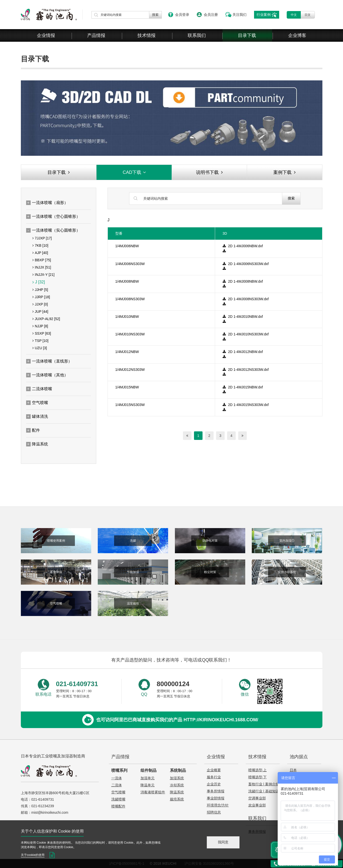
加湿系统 (177, 778)
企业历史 (214, 784)
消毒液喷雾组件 (153, 792)
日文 (308, 15)
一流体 (117, 778)
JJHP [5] (40, 290)
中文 (294, 15)
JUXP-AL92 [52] (46, 319)
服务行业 (214, 777)
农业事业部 (257, 805)
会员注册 (211, 15)
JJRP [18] (41, 297)
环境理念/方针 (218, 805)
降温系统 (177, 792)
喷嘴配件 (118, 806)
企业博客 (297, 35)
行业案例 (264, 15)
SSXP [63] (42, 333)
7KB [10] (40, 245)
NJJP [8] (40, 326)
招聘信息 (214, 812)
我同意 (223, 842)
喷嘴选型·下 (258, 777)
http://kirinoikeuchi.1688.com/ (221, 720)
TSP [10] (40, 341)
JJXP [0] (40, 304)
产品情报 (96, 35)
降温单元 (148, 785)
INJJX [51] (42, 267)
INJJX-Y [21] (43, 275)
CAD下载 (135, 172)
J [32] (39, 282)
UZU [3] (40, 348)
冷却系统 (177, 785)
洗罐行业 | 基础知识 (264, 791)
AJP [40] (40, 253)
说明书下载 (209, 172)
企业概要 (214, 770)
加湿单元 (148, 778)
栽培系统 (177, 799)
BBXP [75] (42, 260)
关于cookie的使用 (33, 855)
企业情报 (46, 35)
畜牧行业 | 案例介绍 (264, 784)
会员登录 (182, 15)
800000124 (173, 684)
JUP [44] (40, 312)
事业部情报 (216, 798)
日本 (293, 770)
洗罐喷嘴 (118, 799)
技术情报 (146, 35)
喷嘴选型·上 (258, 770)
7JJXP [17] (42, 238)
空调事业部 (257, 798)
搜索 (291, 198)
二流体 (117, 785)
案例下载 (284, 172)
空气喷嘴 (118, 792)
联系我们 (197, 35)
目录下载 (247, 35)
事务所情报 (216, 791)
